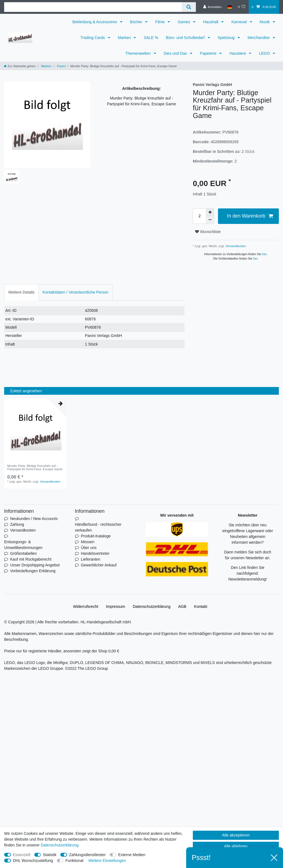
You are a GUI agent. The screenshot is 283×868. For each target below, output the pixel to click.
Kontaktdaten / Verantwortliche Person (76, 292)
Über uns (89, 548)
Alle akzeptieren (236, 835)
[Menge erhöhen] (210, 212)
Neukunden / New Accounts (34, 519)
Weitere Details (21, 292)
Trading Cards (93, 38)
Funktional (75, 861)
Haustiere (238, 53)
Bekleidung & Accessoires (95, 22)
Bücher (137, 22)
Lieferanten (90, 559)
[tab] (21, 292)
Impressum (115, 606)
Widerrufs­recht (86, 606)
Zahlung (17, 524)
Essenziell (22, 855)
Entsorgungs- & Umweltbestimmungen (23, 545)
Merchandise (259, 38)
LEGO (265, 53)
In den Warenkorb (250, 216)
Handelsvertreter (95, 553)
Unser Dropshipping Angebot (35, 565)
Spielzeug (227, 38)
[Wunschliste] (242, 7)
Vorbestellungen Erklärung (33, 571)
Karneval (239, 22)
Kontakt (201, 606)
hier (264, 254)
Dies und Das (176, 53)
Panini (61, 66)
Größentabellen (23, 553)
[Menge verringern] (210, 220)
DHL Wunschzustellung (33, 861)
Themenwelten (139, 53)
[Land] (230, 7)
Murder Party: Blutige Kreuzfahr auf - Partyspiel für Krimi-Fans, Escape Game (35, 467)
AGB (182, 606)
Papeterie (209, 53)
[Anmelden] (212, 7)
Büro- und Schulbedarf (186, 38)
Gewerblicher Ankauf (99, 565)
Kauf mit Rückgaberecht (31, 559)
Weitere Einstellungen (107, 861)
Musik (265, 22)
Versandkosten (235, 246)
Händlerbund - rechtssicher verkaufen (98, 527)
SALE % (151, 38)
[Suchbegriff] (93, 7)
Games (184, 22)
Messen (88, 542)
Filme (160, 22)
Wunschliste (208, 232)
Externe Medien (132, 855)
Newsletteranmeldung (247, 579)
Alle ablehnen (236, 846)
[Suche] (189, 7)
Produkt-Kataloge (96, 536)
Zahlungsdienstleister (87, 855)
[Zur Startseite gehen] (20, 66)
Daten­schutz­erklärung (152, 606)
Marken (125, 38)
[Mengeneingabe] (199, 216)
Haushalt (211, 22)
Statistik (50, 855)
